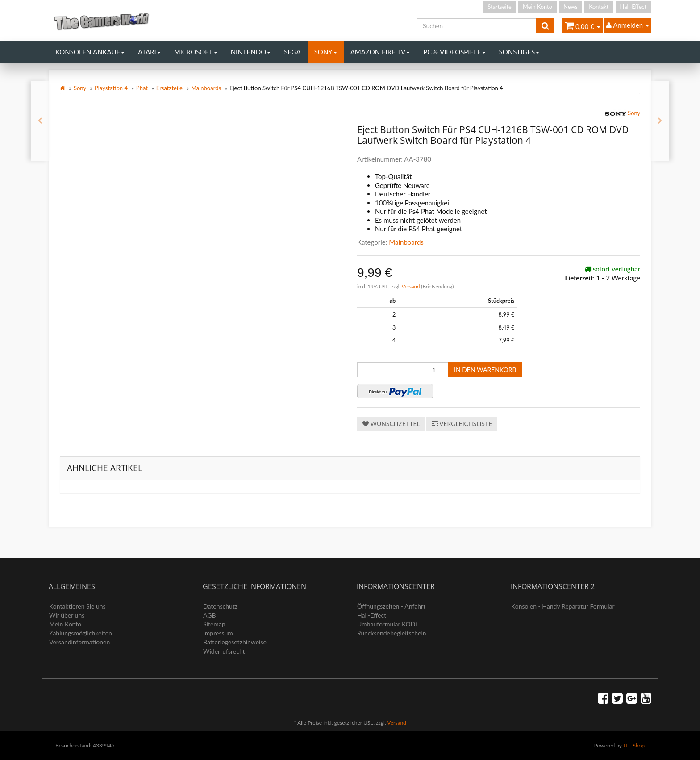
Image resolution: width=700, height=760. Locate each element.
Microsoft (196, 52)
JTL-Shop (634, 745)
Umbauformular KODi (387, 624)
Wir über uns (67, 615)
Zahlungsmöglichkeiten (81, 633)
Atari (149, 52)
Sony (326, 52)
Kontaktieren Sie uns (77, 606)
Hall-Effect (633, 7)
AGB (210, 615)
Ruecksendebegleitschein (392, 633)
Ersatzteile (169, 88)
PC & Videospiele (454, 52)
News (571, 7)
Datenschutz (220, 606)
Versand (412, 286)
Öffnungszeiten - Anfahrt (391, 606)
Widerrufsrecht (224, 651)
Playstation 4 (111, 88)
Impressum (218, 633)
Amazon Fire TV (380, 52)
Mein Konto (537, 7)
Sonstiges (519, 52)
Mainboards (206, 88)
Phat (142, 88)
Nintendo (251, 52)
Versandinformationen (79, 642)
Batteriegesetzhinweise (235, 642)
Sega (292, 52)
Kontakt (599, 7)
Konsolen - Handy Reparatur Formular (563, 606)
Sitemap (214, 624)
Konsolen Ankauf (90, 52)
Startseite (499, 7)
